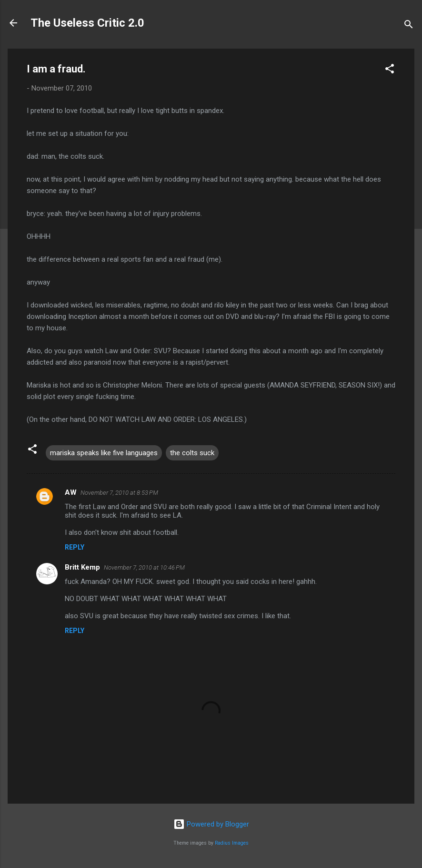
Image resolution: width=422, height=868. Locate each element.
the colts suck (192, 453)
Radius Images (232, 843)
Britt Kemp (82, 567)
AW (71, 492)
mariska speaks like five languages (104, 453)
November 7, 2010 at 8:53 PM (119, 493)
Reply (75, 547)
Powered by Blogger (211, 824)
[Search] (409, 26)
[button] (390, 70)
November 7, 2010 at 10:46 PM (144, 567)
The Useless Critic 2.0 (87, 23)
